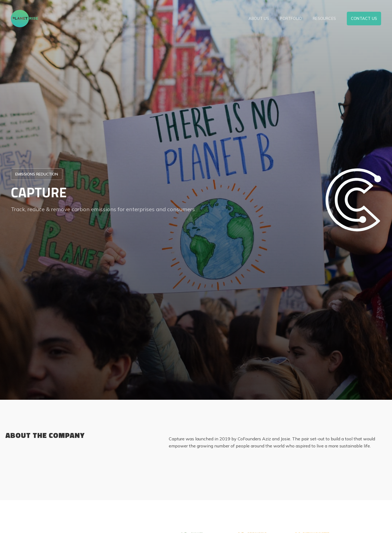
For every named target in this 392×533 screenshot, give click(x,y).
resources (324, 19)
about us (259, 19)
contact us (364, 19)
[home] (24, 19)
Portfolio (291, 19)
